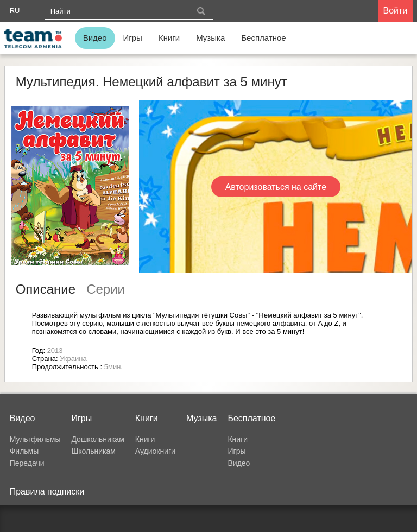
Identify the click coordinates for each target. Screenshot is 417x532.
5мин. (113, 367)
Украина (73, 359)
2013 (55, 350)
